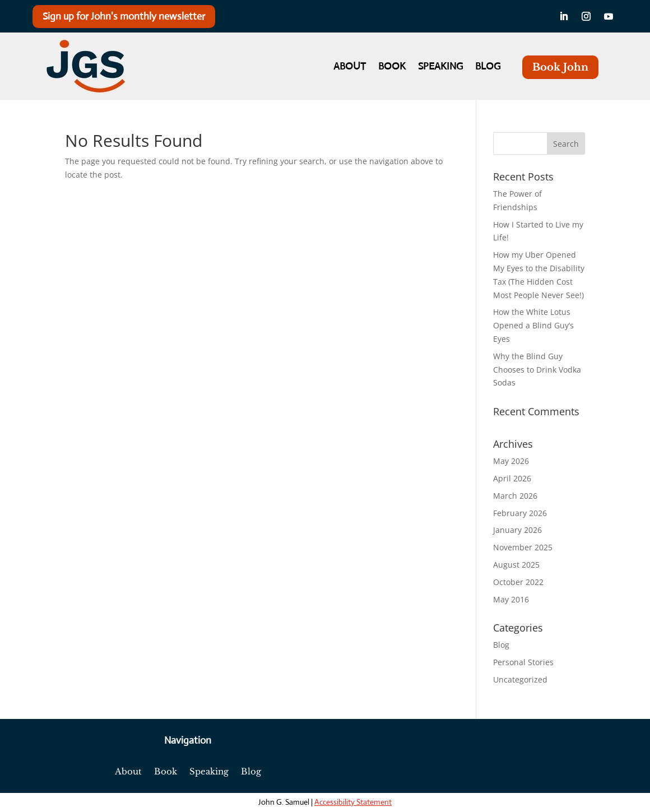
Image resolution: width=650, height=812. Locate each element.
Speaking (440, 67)
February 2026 (520, 513)
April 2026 (512, 478)
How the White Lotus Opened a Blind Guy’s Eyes (533, 325)
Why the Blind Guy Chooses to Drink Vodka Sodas (537, 370)
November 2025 (523, 547)
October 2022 (518, 582)
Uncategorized (520, 679)
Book (392, 67)
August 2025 (516, 565)
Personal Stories (523, 662)
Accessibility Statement (353, 802)
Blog (488, 67)
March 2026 (515, 496)
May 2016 (511, 599)
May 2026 (511, 461)
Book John (560, 67)
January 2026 (517, 530)
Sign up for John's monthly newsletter (124, 16)
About (350, 67)
